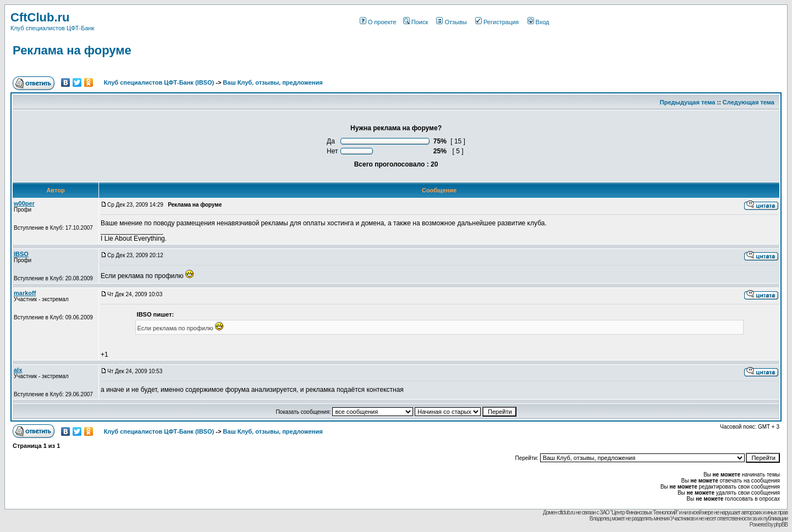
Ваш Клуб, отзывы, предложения (273, 82)
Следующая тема (749, 102)
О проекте (378, 22)
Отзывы (451, 22)
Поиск (416, 22)
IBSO (21, 254)
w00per (24, 203)
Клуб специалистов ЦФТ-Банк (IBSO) (159, 82)
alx (18, 370)
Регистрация (497, 22)
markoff (25, 293)
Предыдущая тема (688, 102)
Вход (538, 22)
